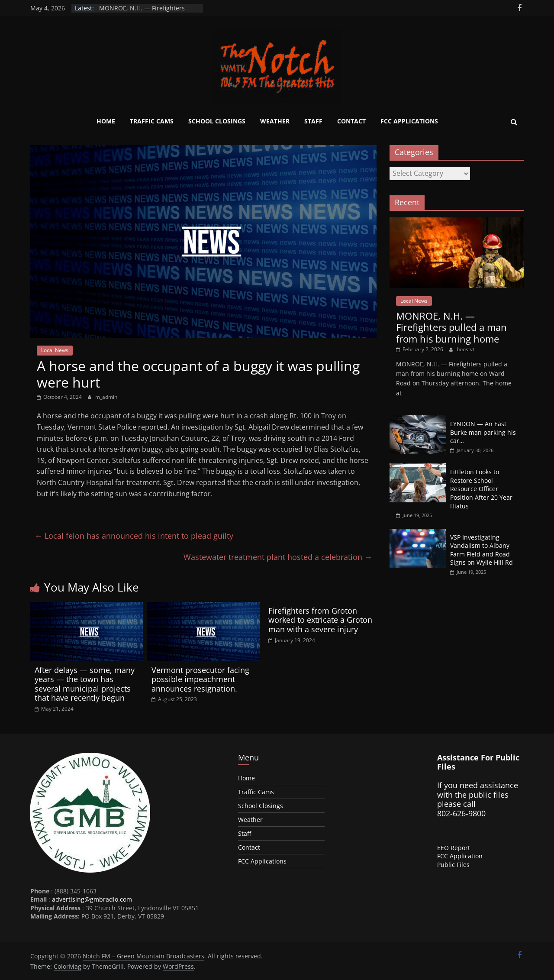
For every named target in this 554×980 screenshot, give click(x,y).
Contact (351, 121)
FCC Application (460, 856)
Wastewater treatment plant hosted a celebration (278, 557)
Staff (313, 121)
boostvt (465, 349)
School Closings (217, 121)
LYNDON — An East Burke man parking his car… (483, 432)
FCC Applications (409, 121)
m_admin (106, 397)
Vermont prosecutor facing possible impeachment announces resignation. (200, 679)
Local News (55, 350)
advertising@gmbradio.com (92, 899)
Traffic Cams (152, 121)
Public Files (453, 865)
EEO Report (454, 848)
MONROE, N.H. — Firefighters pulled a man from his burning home (451, 327)
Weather (275, 121)
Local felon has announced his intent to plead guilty (134, 536)
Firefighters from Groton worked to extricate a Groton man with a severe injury (320, 620)
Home (106, 121)
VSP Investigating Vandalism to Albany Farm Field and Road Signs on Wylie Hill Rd (482, 550)
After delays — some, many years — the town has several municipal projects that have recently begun (85, 684)
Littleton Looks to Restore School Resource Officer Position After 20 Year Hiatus (481, 489)
